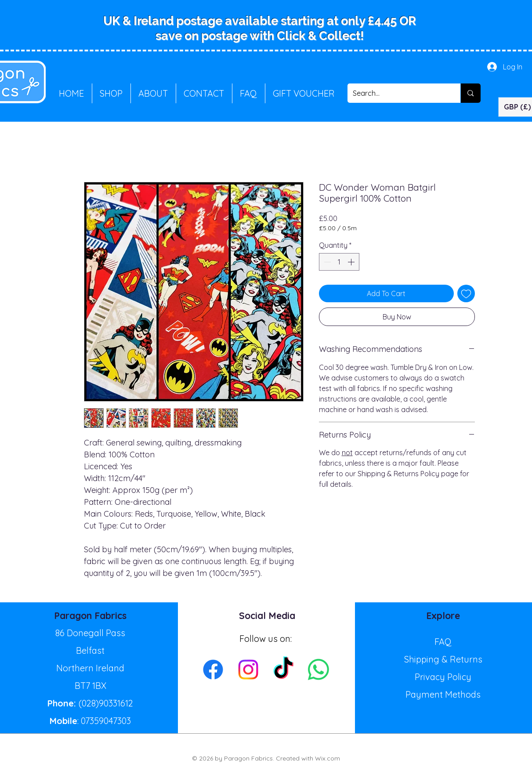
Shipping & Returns (443, 659)
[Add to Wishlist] (466, 293)
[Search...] (398, 93)
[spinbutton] (339, 262)
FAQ (443, 642)
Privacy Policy (443, 677)
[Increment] (352, 262)
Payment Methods (443, 694)
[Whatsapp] (318, 670)
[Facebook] (213, 670)
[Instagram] (248, 670)
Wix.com (328, 758)
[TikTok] (283, 670)
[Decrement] (326, 262)
